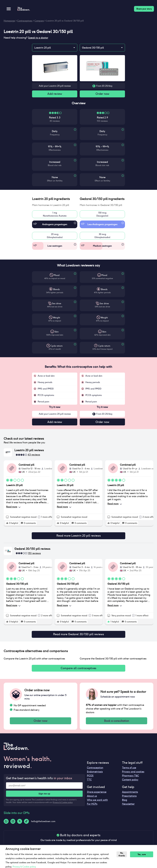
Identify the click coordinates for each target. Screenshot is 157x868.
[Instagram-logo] (13, 824)
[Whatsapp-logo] (6, 824)
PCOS (90, 779)
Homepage (9, 21)
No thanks (122, 854)
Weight (56, 318)
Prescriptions (129, 799)
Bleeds (56, 290)
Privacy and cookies (133, 775)
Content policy (130, 783)
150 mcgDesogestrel (102, 215)
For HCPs (92, 807)
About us (92, 799)
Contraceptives (25, 21)
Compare (39, 21)
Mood (57, 276)
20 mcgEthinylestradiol (55, 236)
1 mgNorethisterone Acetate (55, 215)
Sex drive (57, 304)
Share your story (144, 9)
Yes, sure (142, 854)
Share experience (97, 795)
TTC (89, 783)
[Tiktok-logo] (26, 824)
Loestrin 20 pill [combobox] (43, 48)
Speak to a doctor (38, 38)
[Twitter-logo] (20, 824)
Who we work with (97, 803)
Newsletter (128, 807)
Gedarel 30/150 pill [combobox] (93, 48)
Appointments (130, 795)
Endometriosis (95, 775)
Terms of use (129, 771)
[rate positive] (7, 524)
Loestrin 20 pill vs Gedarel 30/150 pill (65, 21)
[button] (55, 199)
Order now (102, 94)
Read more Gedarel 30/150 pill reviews (78, 636)
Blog (125, 803)
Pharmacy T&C (130, 779)
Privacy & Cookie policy (63, 805)
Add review (55, 94)
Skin (56, 332)
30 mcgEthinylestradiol (102, 236)
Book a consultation (117, 723)
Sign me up (44, 797)
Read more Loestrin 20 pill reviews (78, 537)
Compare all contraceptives (78, 670)
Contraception (95, 771)
